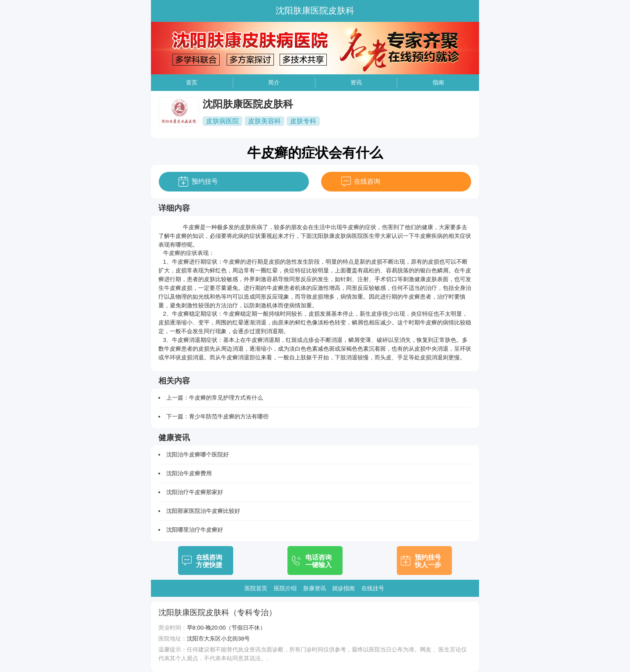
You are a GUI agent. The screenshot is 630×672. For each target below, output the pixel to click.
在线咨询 (367, 181)
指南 (438, 82)
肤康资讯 (315, 588)
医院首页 (256, 588)
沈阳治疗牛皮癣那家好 (195, 492)
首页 (192, 82)
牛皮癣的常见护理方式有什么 (226, 398)
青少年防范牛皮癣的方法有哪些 (229, 416)
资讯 (356, 82)
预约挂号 (205, 181)
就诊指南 (343, 588)
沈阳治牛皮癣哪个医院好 (198, 454)
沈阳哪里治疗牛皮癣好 (195, 530)
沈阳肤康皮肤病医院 (338, 236)
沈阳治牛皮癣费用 (189, 473)
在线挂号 (373, 588)
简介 (274, 82)
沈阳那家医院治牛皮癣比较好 (203, 511)
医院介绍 (285, 588)
